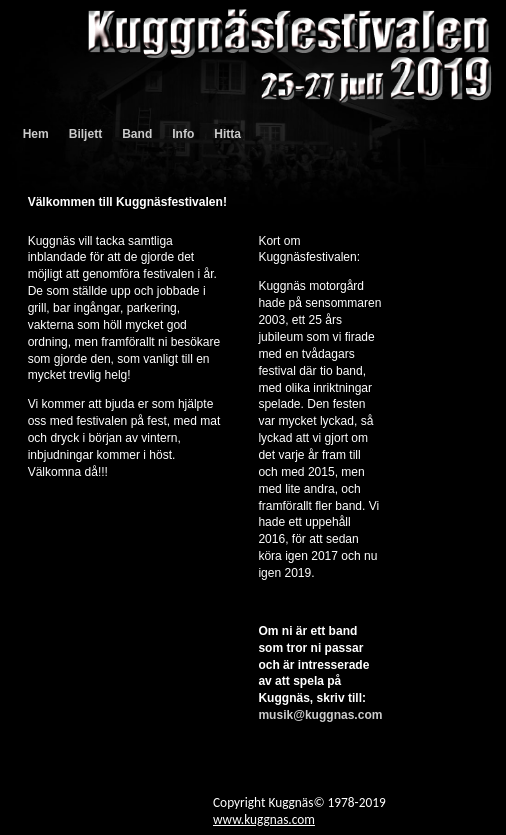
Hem (36, 134)
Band (137, 134)
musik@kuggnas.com (320, 715)
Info (183, 134)
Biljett (85, 134)
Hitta (227, 134)
